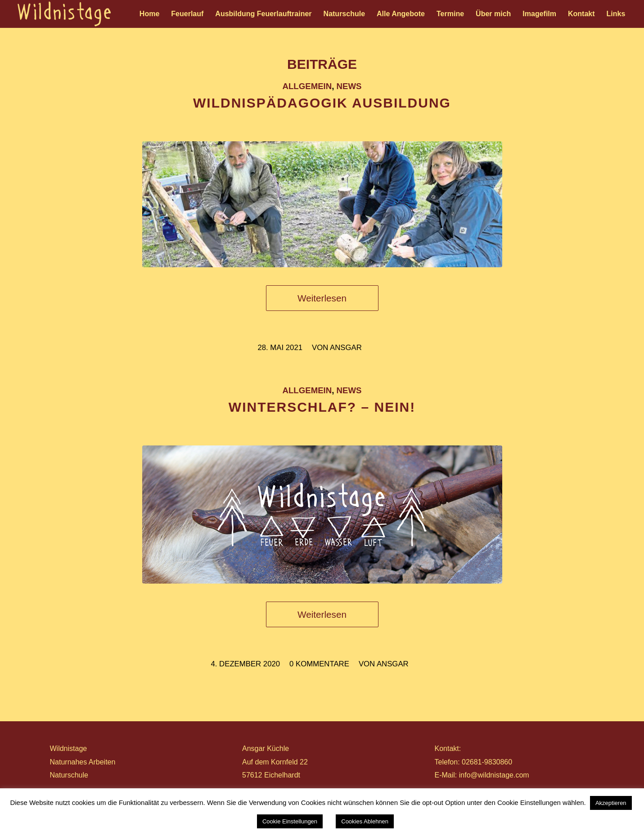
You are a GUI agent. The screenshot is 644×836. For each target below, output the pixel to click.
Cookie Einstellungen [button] (290, 821)
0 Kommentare (319, 664)
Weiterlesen (322, 298)
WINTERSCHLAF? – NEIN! (322, 407)
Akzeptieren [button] (611, 803)
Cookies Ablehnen (365, 821)
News (349, 86)
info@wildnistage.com (494, 775)
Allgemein (307, 86)
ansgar (346, 348)
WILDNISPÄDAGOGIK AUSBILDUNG (322, 103)
